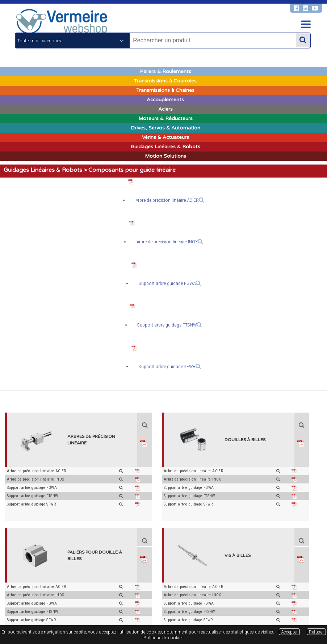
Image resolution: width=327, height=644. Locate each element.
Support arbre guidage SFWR (170, 366)
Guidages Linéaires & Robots (43, 170)
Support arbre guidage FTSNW (169, 325)
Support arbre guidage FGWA (170, 283)
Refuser (316, 632)
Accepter (289, 632)
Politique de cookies (220, 611)
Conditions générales (89, 611)
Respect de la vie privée (174, 611)
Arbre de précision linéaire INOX (170, 242)
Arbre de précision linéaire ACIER (170, 200)
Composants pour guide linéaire (132, 170)
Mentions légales (131, 611)
